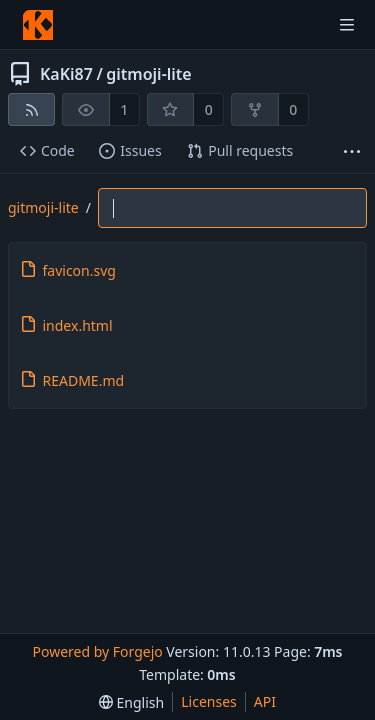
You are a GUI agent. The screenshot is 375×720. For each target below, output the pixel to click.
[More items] (352, 151)
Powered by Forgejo (97, 651)
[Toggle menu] (347, 25)
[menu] (131, 702)
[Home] (38, 25)
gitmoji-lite (148, 74)
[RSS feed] (31, 109)
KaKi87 (66, 74)
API (265, 701)
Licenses (209, 701)
